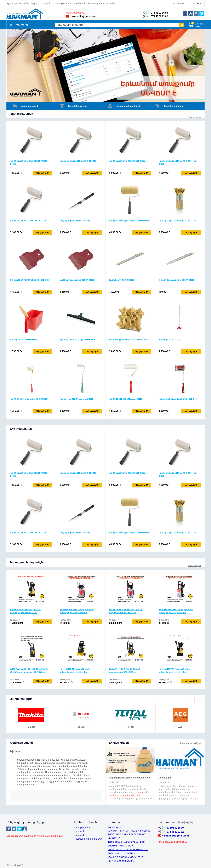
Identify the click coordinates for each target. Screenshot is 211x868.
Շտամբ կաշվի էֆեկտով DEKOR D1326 (177, 223)
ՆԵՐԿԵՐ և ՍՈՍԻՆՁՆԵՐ (120, 861)
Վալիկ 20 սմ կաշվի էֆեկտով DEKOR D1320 (130, 223)
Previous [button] (189, 702)
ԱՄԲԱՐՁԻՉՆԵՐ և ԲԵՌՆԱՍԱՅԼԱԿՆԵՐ (128, 849)
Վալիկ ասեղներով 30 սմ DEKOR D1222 (127, 164)
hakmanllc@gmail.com (81, 16)
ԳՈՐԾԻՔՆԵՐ (115, 827)
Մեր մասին (165, 780)
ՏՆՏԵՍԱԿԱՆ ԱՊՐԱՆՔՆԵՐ (122, 853)
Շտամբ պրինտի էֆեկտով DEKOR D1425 (129, 342)
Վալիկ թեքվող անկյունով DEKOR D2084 (29, 402)
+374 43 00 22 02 (158, 16)
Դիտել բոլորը (195, 120)
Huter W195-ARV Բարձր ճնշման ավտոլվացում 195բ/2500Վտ (174, 673)
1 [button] (193, 99)
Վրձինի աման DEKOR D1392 (24, 342)
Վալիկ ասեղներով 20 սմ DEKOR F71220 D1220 (28, 165)
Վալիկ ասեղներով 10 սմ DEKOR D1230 (28, 223)
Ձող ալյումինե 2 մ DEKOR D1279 (75, 223)
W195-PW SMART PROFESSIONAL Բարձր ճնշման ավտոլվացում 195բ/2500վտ (29, 673)
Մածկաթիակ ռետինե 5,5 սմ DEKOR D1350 (30, 283)
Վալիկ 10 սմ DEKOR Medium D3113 (126, 402)
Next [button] (200, 702)
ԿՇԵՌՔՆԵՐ (114, 838)
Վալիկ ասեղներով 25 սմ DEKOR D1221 (78, 164)
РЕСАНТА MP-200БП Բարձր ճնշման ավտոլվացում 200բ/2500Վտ (77, 614)
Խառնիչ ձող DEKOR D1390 (122, 283)
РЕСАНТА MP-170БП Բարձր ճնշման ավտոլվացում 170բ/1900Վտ (126, 614)
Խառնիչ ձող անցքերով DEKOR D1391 (176, 283)
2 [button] (197, 99)
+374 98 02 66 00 (158, 13)
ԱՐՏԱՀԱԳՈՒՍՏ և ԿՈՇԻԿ (121, 846)
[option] (106, 68)
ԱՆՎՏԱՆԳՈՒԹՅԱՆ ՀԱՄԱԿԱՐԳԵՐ (126, 857)
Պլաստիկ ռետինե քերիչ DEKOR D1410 (78, 342)
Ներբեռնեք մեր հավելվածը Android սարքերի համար (35, 836)
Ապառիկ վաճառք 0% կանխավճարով (130, 780)
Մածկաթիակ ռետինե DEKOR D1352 (77, 283)
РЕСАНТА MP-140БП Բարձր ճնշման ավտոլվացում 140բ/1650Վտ (176, 614)
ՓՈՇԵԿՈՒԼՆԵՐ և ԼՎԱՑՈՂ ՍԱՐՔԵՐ (126, 842)
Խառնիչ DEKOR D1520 (169, 342)
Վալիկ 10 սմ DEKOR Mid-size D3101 (76, 402)
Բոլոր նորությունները (191, 746)
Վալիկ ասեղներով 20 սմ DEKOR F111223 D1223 (178, 165)
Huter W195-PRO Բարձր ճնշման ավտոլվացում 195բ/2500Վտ (125, 673)
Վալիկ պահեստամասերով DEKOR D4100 (179, 402)
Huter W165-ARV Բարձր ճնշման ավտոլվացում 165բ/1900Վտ (26, 614)
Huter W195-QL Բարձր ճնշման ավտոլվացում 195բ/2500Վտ (75, 673)
